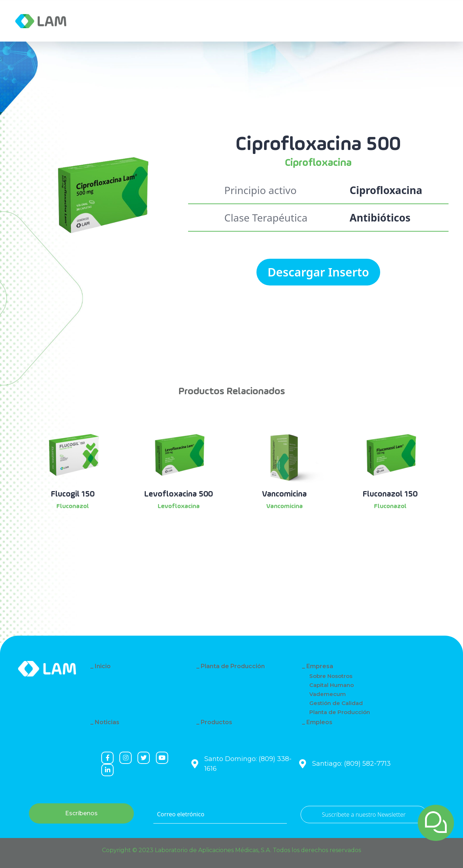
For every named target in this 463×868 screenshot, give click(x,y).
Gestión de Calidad (336, 703)
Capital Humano (332, 685)
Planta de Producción (233, 666)
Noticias (150, 21)
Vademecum (328, 694)
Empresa (106, 21)
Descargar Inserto (318, 272)
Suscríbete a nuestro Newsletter (364, 815)
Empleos (319, 722)
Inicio (103, 666)
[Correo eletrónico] (220, 815)
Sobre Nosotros (331, 676)
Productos (216, 722)
